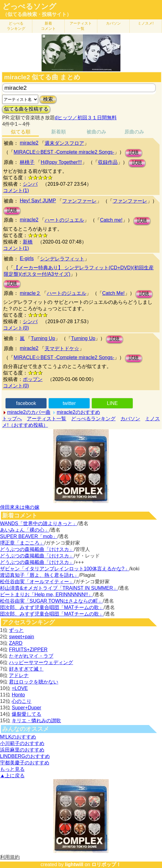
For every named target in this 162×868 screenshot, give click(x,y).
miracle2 (29, 143)
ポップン (33, 379)
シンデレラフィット (62, 259)
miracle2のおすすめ (78, 412)
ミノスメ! (146, 23)
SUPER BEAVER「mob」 (29, 536)
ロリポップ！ (106, 864)
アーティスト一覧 (47, 419)
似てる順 (21, 132)
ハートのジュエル (64, 220)
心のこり (22, 701)
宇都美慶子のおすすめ (25, 763)
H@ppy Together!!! (61, 162)
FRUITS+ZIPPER (28, 650)
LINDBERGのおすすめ (25, 756)
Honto (18, 695)
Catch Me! (113, 293)
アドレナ (19, 675)
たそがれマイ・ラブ (31, 656)
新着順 (59, 132)
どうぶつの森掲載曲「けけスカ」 (37, 549)
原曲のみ (134, 132)
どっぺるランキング (93, 419)
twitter (69, 403)
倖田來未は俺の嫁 (20, 507)
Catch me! (111, 220)
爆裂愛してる (26, 714)
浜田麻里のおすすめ (22, 750)
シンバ (30, 184)
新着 (48, 26)
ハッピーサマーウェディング (41, 662)
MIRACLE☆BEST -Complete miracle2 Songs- (64, 152)
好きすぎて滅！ (26, 669)
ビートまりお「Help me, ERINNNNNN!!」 (46, 595)
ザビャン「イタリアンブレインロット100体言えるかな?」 (65, 569)
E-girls (27, 258)
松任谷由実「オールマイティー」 (37, 582)
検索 (48, 99)
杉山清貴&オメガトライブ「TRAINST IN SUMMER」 (59, 588)
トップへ (12, 419)
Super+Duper (26, 708)
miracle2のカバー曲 (29, 412)
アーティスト (81, 26)
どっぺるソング (29, 6)
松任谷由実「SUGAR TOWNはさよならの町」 (51, 601)
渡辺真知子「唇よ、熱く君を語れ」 (39, 575)
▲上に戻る (12, 776)
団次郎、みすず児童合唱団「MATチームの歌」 (52, 607)
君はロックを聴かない (34, 682)
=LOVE (20, 688)
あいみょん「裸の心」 (25, 530)
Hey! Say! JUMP (38, 201)
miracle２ (30, 293)
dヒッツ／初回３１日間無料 (86, 118)
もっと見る (12, 769)
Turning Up (43, 338)
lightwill (74, 864)
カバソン (113, 23)
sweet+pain (21, 637)
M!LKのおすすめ (18, 737)
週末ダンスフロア (64, 143)
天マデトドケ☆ (62, 349)
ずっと (16, 630)
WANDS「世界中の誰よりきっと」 (39, 523)
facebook (26, 403)
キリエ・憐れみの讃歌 (36, 721)
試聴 (134, 153)
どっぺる (16, 26)
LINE (112, 403)
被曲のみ (96, 132)
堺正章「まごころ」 (22, 543)
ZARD (16, 643)
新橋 (28, 242)
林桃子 (27, 162)
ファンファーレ (79, 201)
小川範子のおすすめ (22, 743)
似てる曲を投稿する (26, 109)
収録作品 (108, 162)
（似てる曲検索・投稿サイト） (37, 14)
